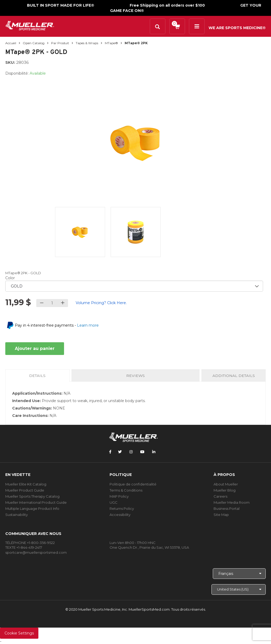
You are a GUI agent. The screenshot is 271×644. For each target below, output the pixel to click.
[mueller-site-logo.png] (30, 25)
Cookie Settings (19, 633)
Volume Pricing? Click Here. (101, 303)
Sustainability (17, 515)
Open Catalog (34, 43)
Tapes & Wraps (87, 43)
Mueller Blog (225, 490)
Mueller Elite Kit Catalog (26, 484)
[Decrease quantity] (42, 303)
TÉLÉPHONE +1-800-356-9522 (30, 543)
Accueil (11, 43)
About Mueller (226, 484)
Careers (220, 496)
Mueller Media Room (232, 502)
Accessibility (120, 515)
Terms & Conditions (126, 490)
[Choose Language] (239, 574)
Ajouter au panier (35, 348)
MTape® (111, 43)
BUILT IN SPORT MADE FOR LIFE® (61, 5)
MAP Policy (119, 496)
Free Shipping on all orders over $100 (167, 5)
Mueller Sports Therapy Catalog (32, 496)
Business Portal (227, 508)
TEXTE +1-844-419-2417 (24, 547)
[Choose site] (239, 589)
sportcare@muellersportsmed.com (36, 552)
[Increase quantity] (63, 303)
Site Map (221, 515)
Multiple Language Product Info (32, 508)
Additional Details (234, 376)
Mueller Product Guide (25, 490)
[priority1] (134, 286)
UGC (114, 502)
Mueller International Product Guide (36, 502)
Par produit (60, 43)
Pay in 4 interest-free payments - (57, 325)
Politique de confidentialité (133, 484)
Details (38, 377)
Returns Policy (122, 508)
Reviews (135, 376)
